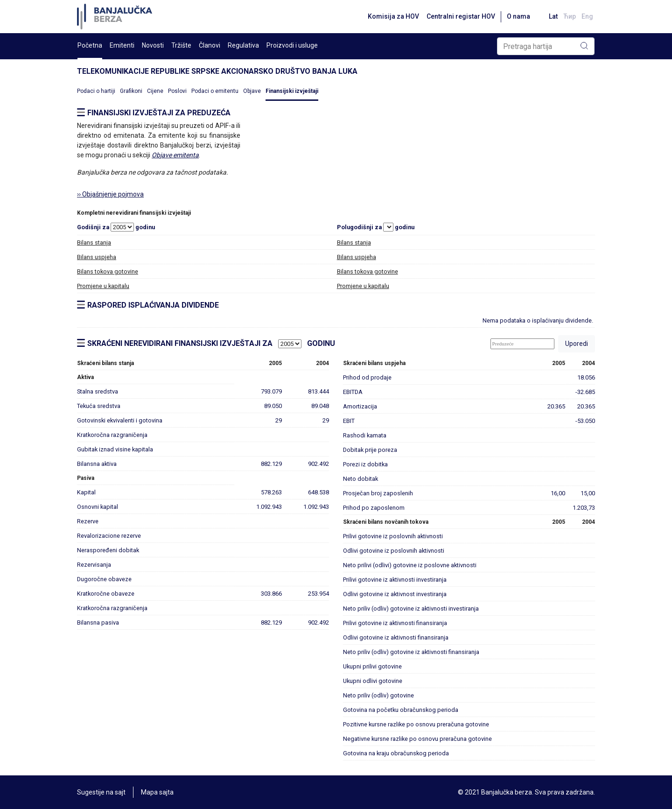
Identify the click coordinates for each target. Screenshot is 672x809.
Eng (587, 16)
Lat (553, 16)
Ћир (570, 16)
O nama (518, 16)
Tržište (181, 45)
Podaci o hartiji (96, 91)
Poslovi (177, 91)
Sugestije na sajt (101, 792)
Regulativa (243, 45)
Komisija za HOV (393, 16)
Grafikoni (131, 91)
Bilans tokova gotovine (108, 271)
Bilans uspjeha (97, 257)
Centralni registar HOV (461, 16)
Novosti (153, 45)
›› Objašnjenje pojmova (110, 194)
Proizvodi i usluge (292, 45)
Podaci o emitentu (215, 91)
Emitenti (122, 45)
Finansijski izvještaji (292, 91)
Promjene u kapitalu (103, 286)
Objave (252, 91)
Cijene (155, 91)
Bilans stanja (94, 243)
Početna (90, 45)
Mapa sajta (157, 792)
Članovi (210, 45)
